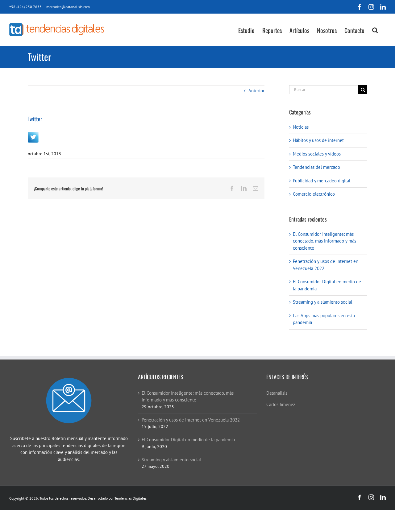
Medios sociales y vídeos (317, 154)
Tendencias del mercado (316, 167)
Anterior (256, 91)
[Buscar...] (324, 90)
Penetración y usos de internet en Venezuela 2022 (191, 420)
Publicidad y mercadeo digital (322, 181)
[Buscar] (363, 90)
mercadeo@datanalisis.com (68, 7)
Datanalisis (277, 393)
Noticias (301, 127)
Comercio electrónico (314, 194)
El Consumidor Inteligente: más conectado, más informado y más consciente (324, 241)
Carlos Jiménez (281, 404)
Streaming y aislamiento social (322, 302)
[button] (375, 30)
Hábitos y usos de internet (318, 140)
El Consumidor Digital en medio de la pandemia (188, 440)
